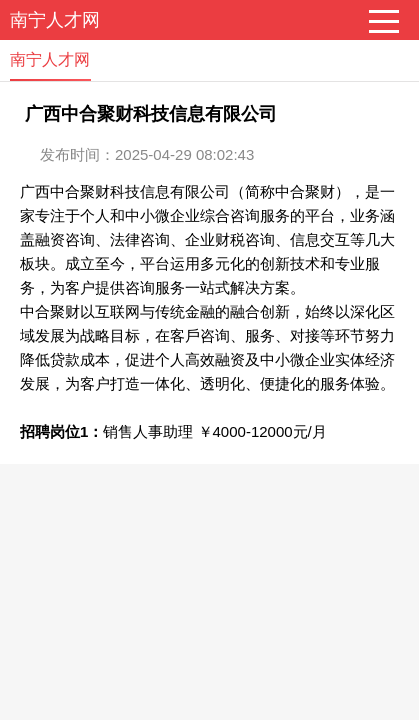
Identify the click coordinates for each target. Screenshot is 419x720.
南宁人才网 (55, 20)
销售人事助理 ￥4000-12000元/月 (214, 431)
